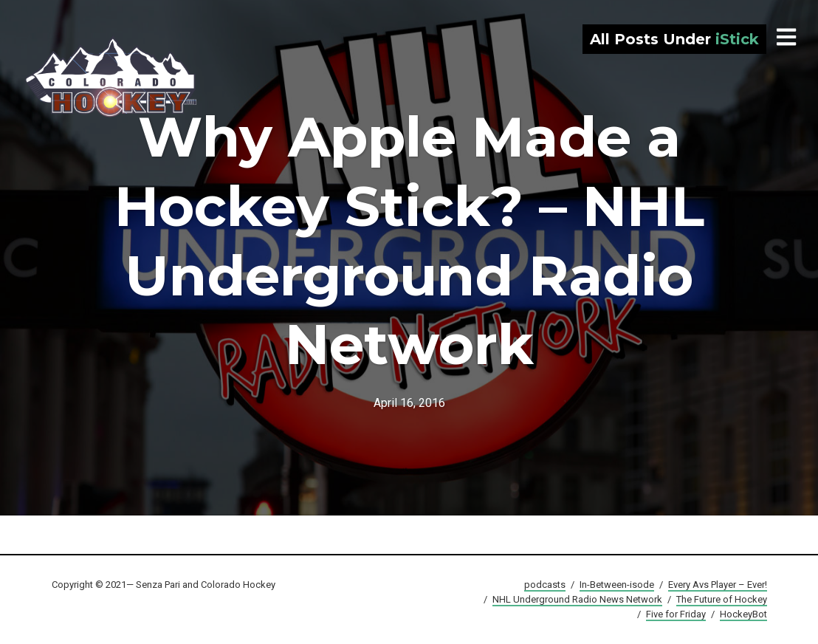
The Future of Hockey (722, 599)
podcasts (545, 585)
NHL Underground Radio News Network (577, 599)
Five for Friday (676, 614)
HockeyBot (743, 614)
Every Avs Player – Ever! (718, 585)
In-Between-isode (617, 585)
